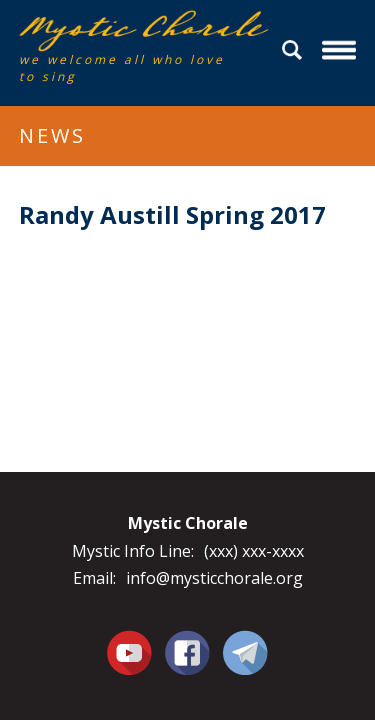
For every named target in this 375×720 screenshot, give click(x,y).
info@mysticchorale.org (214, 578)
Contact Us (245, 652)
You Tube (130, 652)
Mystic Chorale (134, 31)
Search (295, 50)
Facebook (187, 641)
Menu (342, 50)
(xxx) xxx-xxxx (254, 551)
